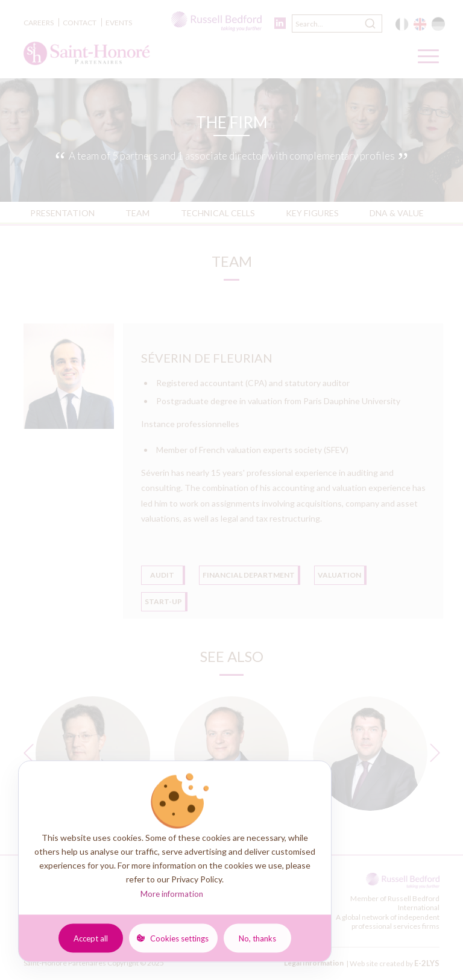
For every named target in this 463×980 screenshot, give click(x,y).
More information (172, 894)
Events (119, 23)
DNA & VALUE (397, 213)
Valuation (339, 575)
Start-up (163, 601)
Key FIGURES (312, 213)
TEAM (137, 213)
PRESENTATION (62, 213)
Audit (162, 575)
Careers (39, 23)
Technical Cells (218, 213)
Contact (80, 23)
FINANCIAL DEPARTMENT (249, 575)
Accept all (91, 938)
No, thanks (257, 938)
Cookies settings (179, 938)
